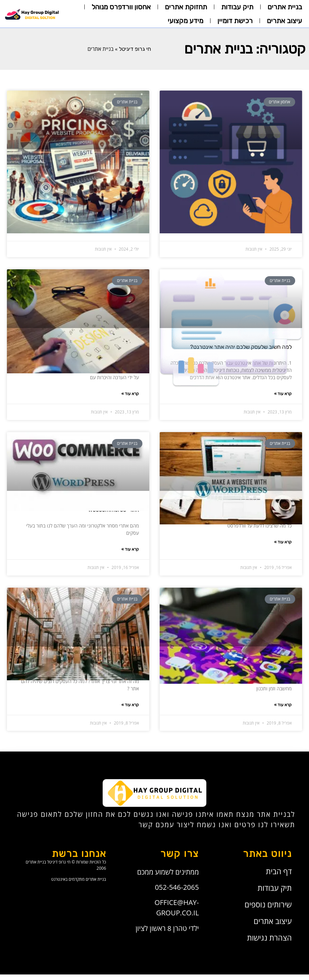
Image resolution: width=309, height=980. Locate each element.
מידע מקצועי (185, 21)
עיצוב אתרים (284, 21)
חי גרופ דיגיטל (135, 49)
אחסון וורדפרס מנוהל (121, 7)
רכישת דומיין (235, 21)
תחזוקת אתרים (186, 7)
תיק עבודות (237, 7)
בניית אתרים (285, 7)
